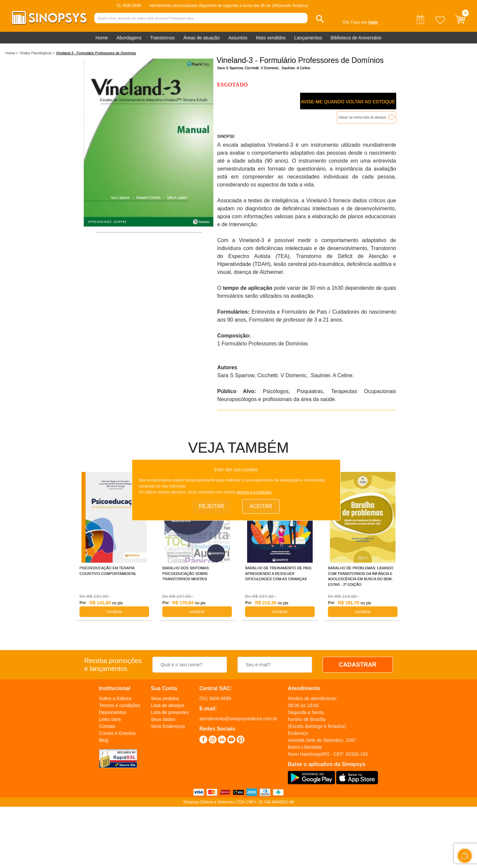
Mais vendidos (271, 38)
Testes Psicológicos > (37, 53)
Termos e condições (120, 705)
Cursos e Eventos (117, 733)
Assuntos (238, 38)
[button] (320, 19)
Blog (104, 740)
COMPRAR (114, 612)
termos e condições (254, 492)
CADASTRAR (358, 665)
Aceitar (261, 506)
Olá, (346, 22)
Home (102, 38)
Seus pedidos (165, 698)
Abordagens (129, 38)
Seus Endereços (168, 726)
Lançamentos (308, 38)
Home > (12, 53)
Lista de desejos (167, 705)
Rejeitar (211, 506)
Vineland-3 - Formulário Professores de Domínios (96, 53)
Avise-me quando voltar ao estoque (348, 102)
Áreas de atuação (201, 38)
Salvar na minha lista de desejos (362, 117)
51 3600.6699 (129, 6)
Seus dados (163, 719)
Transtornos (162, 38)
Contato (107, 726)
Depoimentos (113, 712)
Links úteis (110, 719)
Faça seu (364, 22)
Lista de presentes (170, 712)
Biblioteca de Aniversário (356, 38)
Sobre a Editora (115, 698)
